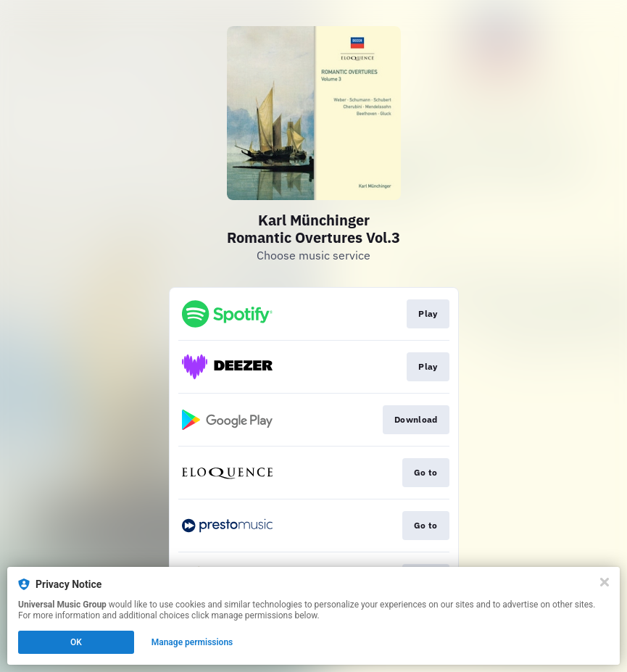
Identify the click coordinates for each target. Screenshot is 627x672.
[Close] (605, 582)
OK (76, 642)
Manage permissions (192, 642)
